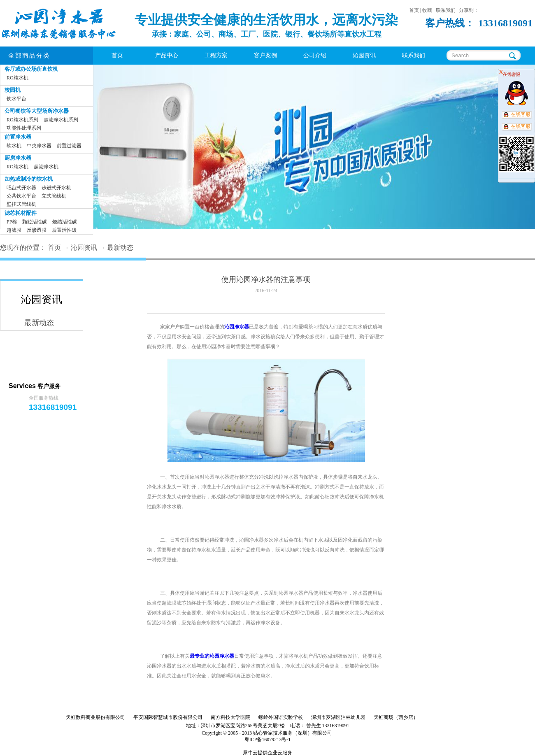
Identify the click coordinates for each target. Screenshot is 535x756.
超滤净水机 (46, 167)
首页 (117, 55)
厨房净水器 (18, 158)
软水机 (14, 146)
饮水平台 (16, 99)
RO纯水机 (17, 78)
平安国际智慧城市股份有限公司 (168, 717)
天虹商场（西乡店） (396, 717)
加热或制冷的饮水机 (29, 179)
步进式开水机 (56, 188)
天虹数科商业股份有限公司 (95, 717)
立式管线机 (54, 196)
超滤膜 (14, 230)
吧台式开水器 (21, 188)
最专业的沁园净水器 (212, 656)
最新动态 (120, 248)
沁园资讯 (84, 248)
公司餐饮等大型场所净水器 (37, 111)
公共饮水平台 (21, 196)
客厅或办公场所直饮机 (31, 69)
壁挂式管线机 (21, 204)
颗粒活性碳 (35, 222)
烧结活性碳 (65, 222)
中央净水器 (39, 146)
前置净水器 (18, 137)
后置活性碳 (64, 230)
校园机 (13, 90)
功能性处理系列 (24, 128)
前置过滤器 (69, 146)
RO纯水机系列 (22, 120)
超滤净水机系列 (61, 120)
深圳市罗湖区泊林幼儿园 (338, 717)
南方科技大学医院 (230, 717)
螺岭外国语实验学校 (281, 717)
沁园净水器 (237, 327)
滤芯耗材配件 (21, 213)
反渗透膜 (37, 230)
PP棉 (12, 222)
